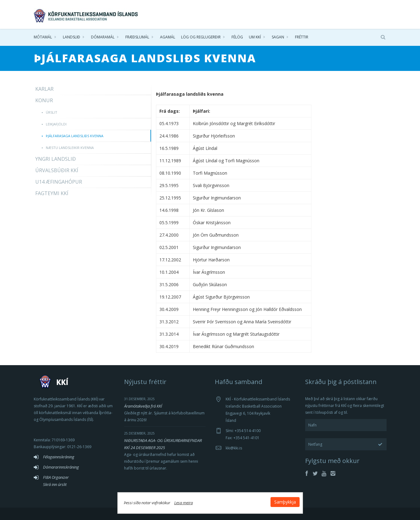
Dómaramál (103, 37)
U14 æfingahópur (59, 182)
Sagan (278, 37)
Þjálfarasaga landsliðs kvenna (75, 136)
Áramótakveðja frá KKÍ (143, 406)
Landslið (71, 37)
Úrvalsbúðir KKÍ (57, 170)
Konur (44, 100)
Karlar (44, 89)
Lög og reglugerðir (201, 37)
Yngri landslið (56, 159)
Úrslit (52, 112)
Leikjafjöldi (56, 124)
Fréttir (302, 37)
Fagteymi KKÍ (52, 193)
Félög (237, 37)
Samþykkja (285, 502)
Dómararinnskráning (61, 467)
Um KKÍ (255, 37)
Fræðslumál (137, 37)
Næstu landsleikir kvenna (70, 148)
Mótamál (43, 37)
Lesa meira (184, 503)
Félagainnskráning (59, 457)
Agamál (168, 37)
